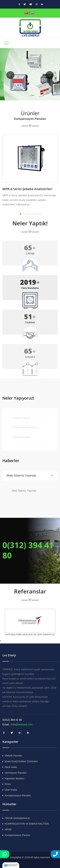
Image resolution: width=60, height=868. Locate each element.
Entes (8, 784)
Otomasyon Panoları (16, 773)
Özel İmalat (11, 790)
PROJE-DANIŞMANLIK (17, 818)
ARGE (8, 829)
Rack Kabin (11, 767)
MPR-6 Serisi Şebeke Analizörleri (27, 189)
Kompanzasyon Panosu (17, 835)
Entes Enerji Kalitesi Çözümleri (21, 761)
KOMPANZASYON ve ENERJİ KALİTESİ (27, 824)
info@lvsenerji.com (22, 724)
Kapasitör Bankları (15, 778)
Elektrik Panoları (14, 756)
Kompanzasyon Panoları (18, 795)
